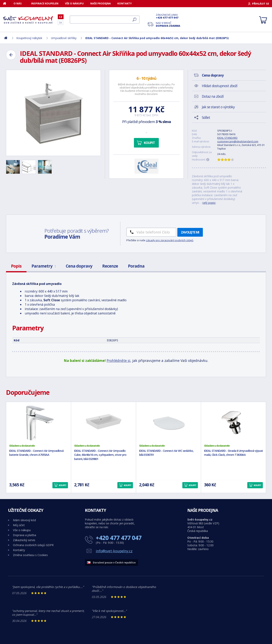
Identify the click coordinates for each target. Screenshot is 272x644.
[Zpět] (11, 55)
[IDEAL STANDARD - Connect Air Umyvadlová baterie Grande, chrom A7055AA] (39, 423)
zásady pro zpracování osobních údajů (170, 240)
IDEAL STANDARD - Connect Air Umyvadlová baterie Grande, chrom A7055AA (36, 453)
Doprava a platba (25, 535)
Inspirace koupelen (45, 3)
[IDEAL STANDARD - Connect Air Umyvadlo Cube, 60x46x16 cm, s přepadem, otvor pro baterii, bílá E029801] (104, 423)
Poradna (136, 266)
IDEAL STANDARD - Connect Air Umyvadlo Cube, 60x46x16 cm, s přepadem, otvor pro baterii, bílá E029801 (100, 455)
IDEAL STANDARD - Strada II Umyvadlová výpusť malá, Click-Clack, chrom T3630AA (233, 453)
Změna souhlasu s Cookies (30, 555)
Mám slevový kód (24, 520)
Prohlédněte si (118, 360)
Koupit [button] (63, 485)
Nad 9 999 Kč (168, 24)
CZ (61, 17)
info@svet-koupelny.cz (114, 551)
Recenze (110, 266)
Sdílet (206, 117)
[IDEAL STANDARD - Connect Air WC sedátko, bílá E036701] (168, 423)
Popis (16, 266)
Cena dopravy (79, 266)
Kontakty (125, 3)
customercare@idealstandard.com (238, 141)
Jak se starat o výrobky (218, 107)
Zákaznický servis (24, 540)
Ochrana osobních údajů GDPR (33, 545)
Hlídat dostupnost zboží (220, 86)
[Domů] (7, 3)
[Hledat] (105, 20)
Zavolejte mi (190, 232)
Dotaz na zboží (213, 96)
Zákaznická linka (168, 16)
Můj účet (19, 525)
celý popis (209, 203)
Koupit (149, 143)
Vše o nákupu (74, 3)
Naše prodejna (101, 3)
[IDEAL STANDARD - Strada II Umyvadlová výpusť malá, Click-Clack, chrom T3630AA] (233, 423)
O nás (18, 3)
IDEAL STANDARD (227, 138)
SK (60, 23)
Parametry (44, 266)
